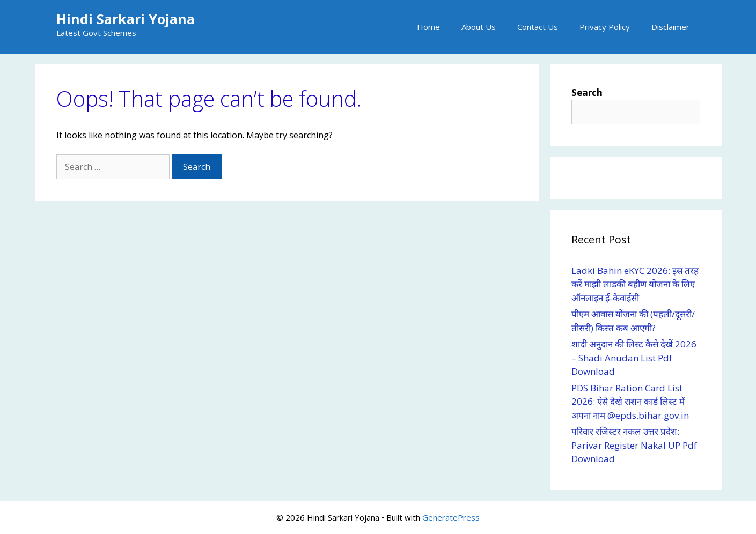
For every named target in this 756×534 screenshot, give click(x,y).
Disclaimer (670, 27)
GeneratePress (451, 517)
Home (428, 27)
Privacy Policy (605, 27)
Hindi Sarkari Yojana (126, 19)
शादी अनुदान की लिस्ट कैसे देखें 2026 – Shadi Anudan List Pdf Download (634, 358)
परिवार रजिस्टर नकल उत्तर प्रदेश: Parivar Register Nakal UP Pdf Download (634, 445)
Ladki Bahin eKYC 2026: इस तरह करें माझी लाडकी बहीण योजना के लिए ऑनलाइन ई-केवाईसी (635, 284)
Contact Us (538, 27)
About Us (479, 27)
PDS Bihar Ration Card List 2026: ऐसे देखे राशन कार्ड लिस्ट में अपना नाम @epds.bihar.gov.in (631, 402)
